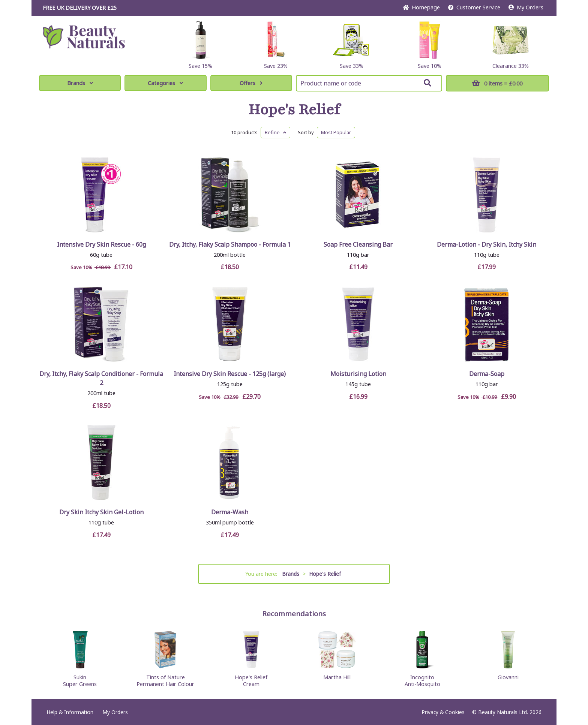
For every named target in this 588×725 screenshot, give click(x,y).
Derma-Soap (487, 374)
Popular (336, 132)
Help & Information (70, 712)
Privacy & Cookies (443, 712)
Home (421, 7)
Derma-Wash (230, 512)
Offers (251, 83)
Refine (275, 132)
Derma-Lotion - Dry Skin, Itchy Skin (487, 244)
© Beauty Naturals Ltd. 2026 (507, 712)
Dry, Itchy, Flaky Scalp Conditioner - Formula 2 (101, 378)
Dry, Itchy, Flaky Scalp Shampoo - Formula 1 (230, 244)
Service (474, 7)
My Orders (526, 7)
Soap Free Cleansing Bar (358, 244)
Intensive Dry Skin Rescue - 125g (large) (230, 374)
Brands (80, 83)
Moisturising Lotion (358, 374)
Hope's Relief (294, 110)
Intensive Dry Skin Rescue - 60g (101, 244)
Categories (165, 83)
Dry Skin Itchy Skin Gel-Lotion (101, 512)
